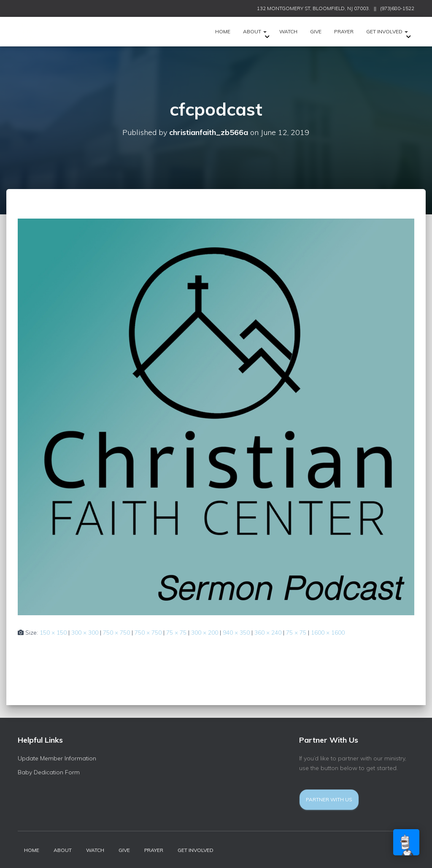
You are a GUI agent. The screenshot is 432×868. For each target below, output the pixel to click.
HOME (223, 31)
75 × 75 (176, 633)
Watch (288, 31)
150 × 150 (53, 633)
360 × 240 (268, 633)
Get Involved (387, 31)
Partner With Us (329, 799)
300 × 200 (205, 633)
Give (316, 31)
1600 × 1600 (328, 633)
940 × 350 (236, 633)
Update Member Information (57, 758)
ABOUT (255, 31)
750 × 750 (116, 633)
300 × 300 (85, 633)
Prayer (344, 31)
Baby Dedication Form (49, 772)
